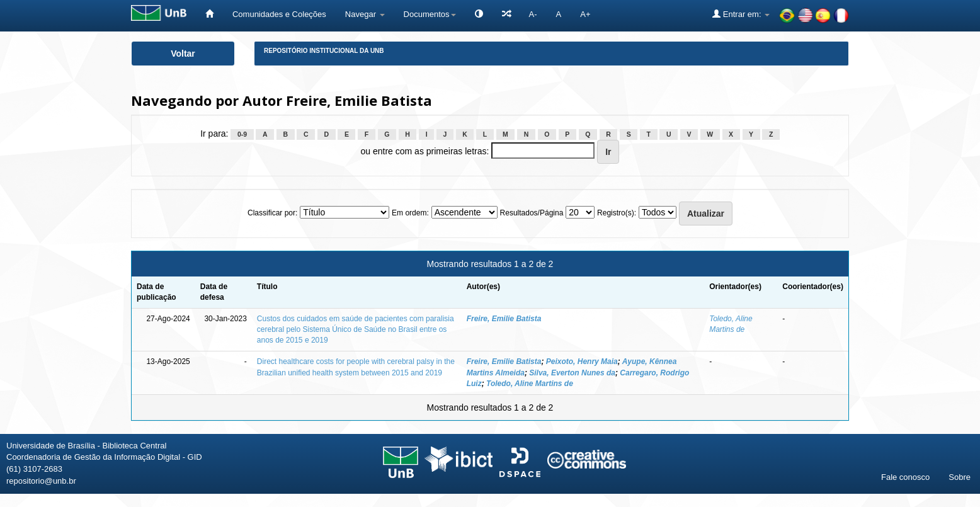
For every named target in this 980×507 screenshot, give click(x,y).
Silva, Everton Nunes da (572, 373)
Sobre (960, 477)
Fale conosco (905, 477)
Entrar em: (741, 14)
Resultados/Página (532, 213)
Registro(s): (617, 213)
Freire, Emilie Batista (504, 319)
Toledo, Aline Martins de (530, 384)
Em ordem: (410, 213)
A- (533, 14)
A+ (585, 14)
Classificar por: (272, 213)
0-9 (242, 134)
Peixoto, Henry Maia (582, 362)
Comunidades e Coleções (279, 14)
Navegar (365, 14)
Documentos (430, 14)
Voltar (183, 54)
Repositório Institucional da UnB (324, 51)
